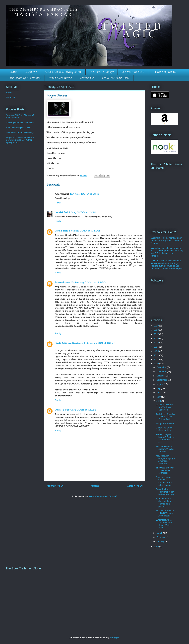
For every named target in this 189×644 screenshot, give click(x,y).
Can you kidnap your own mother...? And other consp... (164, 481)
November (162, 372)
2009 (157, 547)
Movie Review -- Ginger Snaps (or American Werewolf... (165, 460)
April (159, 401)
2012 (157, 355)
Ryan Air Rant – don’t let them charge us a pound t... (164, 502)
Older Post (135, 486)
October (161, 376)
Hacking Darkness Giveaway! (20, 123)
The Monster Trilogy (102, 72)
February (161, 537)
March (160, 533)
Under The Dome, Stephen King (164, 429)
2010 (157, 364)
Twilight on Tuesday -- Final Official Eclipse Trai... (165, 417)
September (162, 380)
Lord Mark (61, 231)
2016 (157, 338)
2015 (157, 343)
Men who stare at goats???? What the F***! (165, 449)
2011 (157, 359)
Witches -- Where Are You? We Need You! (164, 407)
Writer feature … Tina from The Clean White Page (164, 524)
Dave (58, 410)
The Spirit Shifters (133, 72)
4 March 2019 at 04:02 (84, 231)
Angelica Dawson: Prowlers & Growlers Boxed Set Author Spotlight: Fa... (20, 140)
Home (13, 72)
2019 (157, 326)
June (159, 392)
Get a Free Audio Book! (116, 78)
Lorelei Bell (61, 212)
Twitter (9, 93)
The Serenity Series (164, 72)
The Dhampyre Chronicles (25, 78)
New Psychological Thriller (19, 128)
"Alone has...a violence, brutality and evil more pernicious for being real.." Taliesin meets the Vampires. (167, 252)
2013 (157, 351)
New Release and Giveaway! (20, 132)
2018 (157, 330)
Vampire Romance (165, 423)
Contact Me (87, 78)
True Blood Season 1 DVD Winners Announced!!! (165, 513)
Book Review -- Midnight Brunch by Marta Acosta (165, 492)
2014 (157, 347)
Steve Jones (62, 282)
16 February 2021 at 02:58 (79, 410)
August (160, 384)
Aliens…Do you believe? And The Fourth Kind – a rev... (165, 438)
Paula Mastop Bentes (68, 343)
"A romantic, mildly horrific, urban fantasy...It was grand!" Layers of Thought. (166, 240)
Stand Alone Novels (60, 78)
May (159, 397)
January (161, 541)
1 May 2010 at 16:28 (82, 212)
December (162, 367)
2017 (157, 334)
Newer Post (55, 486)
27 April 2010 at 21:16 (85, 194)
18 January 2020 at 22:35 (88, 282)
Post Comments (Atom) (103, 496)
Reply (58, 203)
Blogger (114, 638)
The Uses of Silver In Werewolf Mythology (165, 470)
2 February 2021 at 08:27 (98, 343)
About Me (31, 72)
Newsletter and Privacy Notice (63, 72)
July (159, 388)
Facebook (11, 97)
